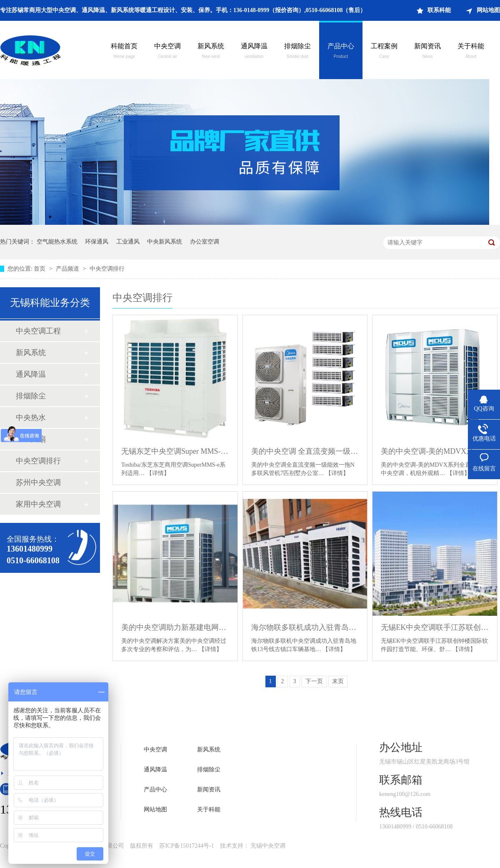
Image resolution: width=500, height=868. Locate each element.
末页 (338, 681)
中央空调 (167, 52)
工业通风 (128, 242)
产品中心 (341, 52)
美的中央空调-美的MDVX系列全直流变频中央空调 (435, 451)
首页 (40, 269)
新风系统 (211, 52)
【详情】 (158, 473)
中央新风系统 (165, 242)
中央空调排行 (107, 269)
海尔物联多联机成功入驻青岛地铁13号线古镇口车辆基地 (305, 627)
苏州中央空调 (38, 482)
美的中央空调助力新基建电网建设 (175, 627)
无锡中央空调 (268, 846)
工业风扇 (31, 439)
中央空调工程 (38, 331)
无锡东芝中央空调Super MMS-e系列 (175, 451)
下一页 (314, 681)
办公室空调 (205, 242)
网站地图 (488, 10)
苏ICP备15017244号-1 (186, 846)
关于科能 (471, 52)
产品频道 (68, 269)
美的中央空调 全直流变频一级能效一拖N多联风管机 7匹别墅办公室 (305, 451)
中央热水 (31, 418)
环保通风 (97, 242)
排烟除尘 (297, 52)
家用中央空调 (38, 504)
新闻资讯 (427, 52)
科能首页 (124, 52)
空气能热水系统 (57, 242)
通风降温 (254, 52)
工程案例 (384, 52)
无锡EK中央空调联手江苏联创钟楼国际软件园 (435, 627)
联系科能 (439, 10)
